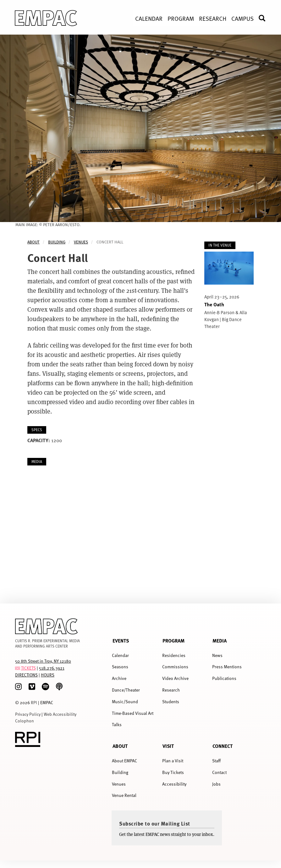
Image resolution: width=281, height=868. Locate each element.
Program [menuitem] (181, 18)
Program (174, 640)
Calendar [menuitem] (149, 18)
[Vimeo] (32, 687)
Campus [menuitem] (242, 18)
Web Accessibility (60, 714)
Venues (81, 242)
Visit (168, 746)
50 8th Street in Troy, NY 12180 (43, 661)
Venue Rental (124, 795)
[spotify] (45, 687)
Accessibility (174, 784)
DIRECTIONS (26, 675)
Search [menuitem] (266, 18)
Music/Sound (125, 701)
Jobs (216, 784)
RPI (34, 702)
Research (171, 690)
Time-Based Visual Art (133, 713)
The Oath (214, 304)
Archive (119, 678)
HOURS (48, 675)
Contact (219, 772)
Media (220, 640)
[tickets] (18, 668)
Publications (224, 678)
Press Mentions (227, 667)
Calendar (120, 655)
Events (121, 640)
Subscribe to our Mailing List (155, 823)
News (217, 655)
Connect (223, 746)
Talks (117, 724)
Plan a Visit (173, 761)
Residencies (174, 655)
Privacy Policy (28, 714)
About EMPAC (124, 761)
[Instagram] (18, 687)
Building (57, 242)
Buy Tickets (173, 772)
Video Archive (175, 678)
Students (171, 701)
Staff (216, 761)
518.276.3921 (52, 668)
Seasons (120, 667)
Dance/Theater (126, 690)
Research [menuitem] (213, 18)
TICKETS (28, 668)
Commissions (175, 667)
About (33, 242)
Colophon (25, 721)
